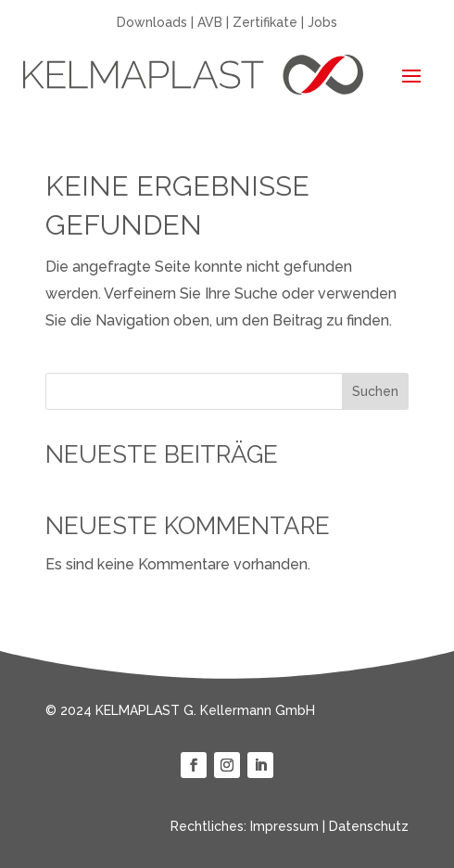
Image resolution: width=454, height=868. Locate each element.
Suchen (375, 391)
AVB (210, 22)
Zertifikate (265, 22)
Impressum (284, 826)
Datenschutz (369, 826)
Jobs (322, 22)
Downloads (152, 22)
